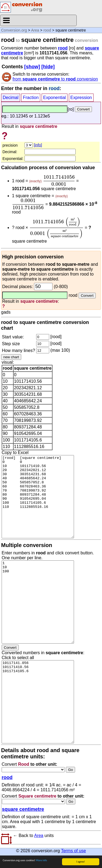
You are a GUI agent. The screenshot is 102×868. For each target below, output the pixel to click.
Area (35, 30)
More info (41, 860)
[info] (38, 145)
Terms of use (73, 851)
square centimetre (23, 809)
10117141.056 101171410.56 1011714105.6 (38, 702)
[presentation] (59, 181)
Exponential (55, 98)
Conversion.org (14, 30)
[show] (32, 67)
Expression (81, 98)
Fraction (31, 98)
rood (47, 30)
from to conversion (55, 79)
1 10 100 (38, 602)
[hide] (48, 67)
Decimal (11, 98)
